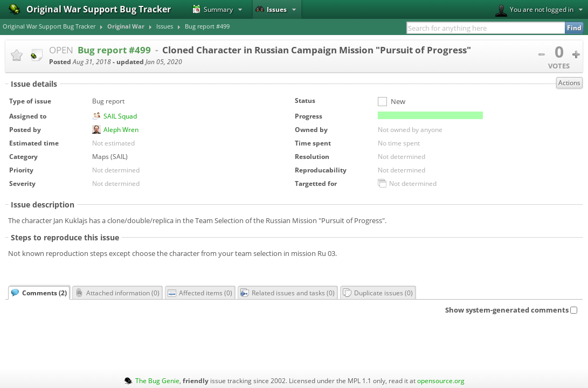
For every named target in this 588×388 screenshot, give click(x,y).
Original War (126, 26)
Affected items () (200, 293)
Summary (213, 9)
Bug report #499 (207, 26)
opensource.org (441, 380)
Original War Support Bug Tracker (49, 26)
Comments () (39, 293)
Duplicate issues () (378, 293)
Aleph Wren (121, 129)
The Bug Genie (157, 380)
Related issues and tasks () (288, 293)
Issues (271, 9)
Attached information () (117, 293)
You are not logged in (534, 11)
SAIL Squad (120, 116)
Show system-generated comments (511, 310)
